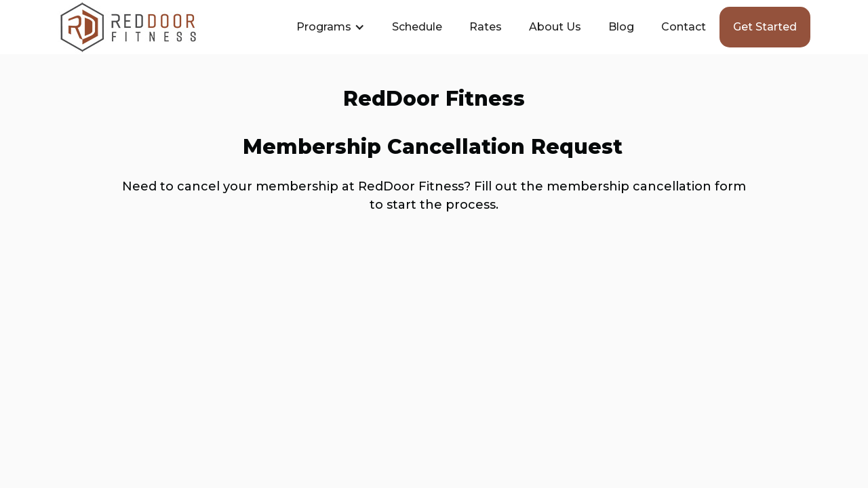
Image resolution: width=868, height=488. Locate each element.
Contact (684, 27)
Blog (621, 27)
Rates (486, 27)
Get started (765, 27)
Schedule (417, 27)
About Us (555, 27)
